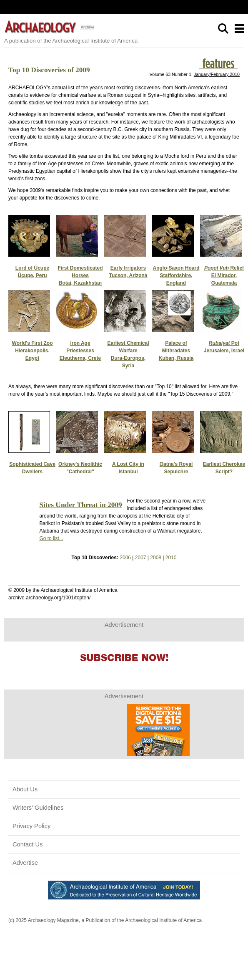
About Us (25, 789)
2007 (141, 558)
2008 (156, 558)
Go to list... (51, 538)
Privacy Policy (31, 826)
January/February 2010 (217, 74)
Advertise (25, 863)
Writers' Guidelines (38, 808)
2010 (171, 558)
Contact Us (28, 844)
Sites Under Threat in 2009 (80, 505)
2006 (125, 558)
